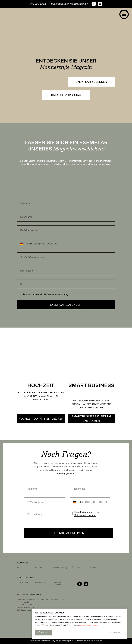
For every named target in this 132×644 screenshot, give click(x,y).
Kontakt (93, 567)
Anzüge (38, 567)
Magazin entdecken (58, 583)
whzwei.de (97, 641)
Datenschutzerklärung (85, 515)
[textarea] (44, 517)
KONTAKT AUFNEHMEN (68, 533)
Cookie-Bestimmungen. (89, 625)
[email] (66, 230)
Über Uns (76, 567)
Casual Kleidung (60, 567)
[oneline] (66, 257)
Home (19, 567)
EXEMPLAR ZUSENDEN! (66, 305)
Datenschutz (22, 582)
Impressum (40, 582)
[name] (66, 203)
